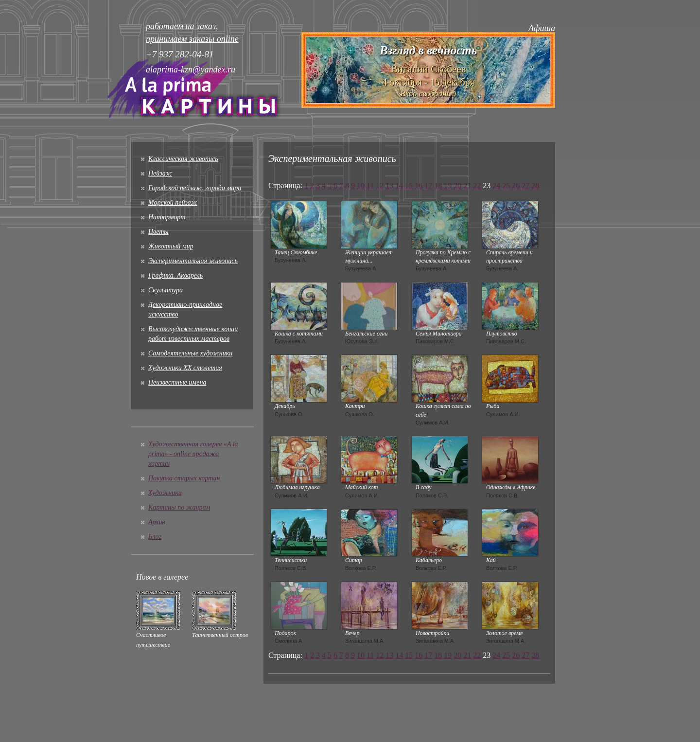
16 (419, 185)
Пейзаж (160, 173)
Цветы (158, 232)
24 (496, 185)
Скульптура (166, 290)
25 (506, 185)
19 (448, 185)
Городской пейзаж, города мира (195, 188)
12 (380, 185)
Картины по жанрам (179, 507)
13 (389, 185)
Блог (155, 537)
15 (409, 185)
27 (525, 185)
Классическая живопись (183, 159)
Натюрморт (167, 217)
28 (535, 185)
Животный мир (171, 246)
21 (467, 185)
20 (457, 185)
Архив (157, 522)
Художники (165, 493)
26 (516, 185)
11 (370, 185)
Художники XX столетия (185, 368)
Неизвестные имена (177, 382)
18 (438, 185)
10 (361, 185)
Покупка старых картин (184, 478)
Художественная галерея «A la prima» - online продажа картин (193, 454)
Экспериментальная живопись (193, 261)
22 (477, 185)
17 (428, 185)
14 (399, 185)
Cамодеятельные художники (190, 353)
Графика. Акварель (175, 275)
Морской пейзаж (173, 203)
